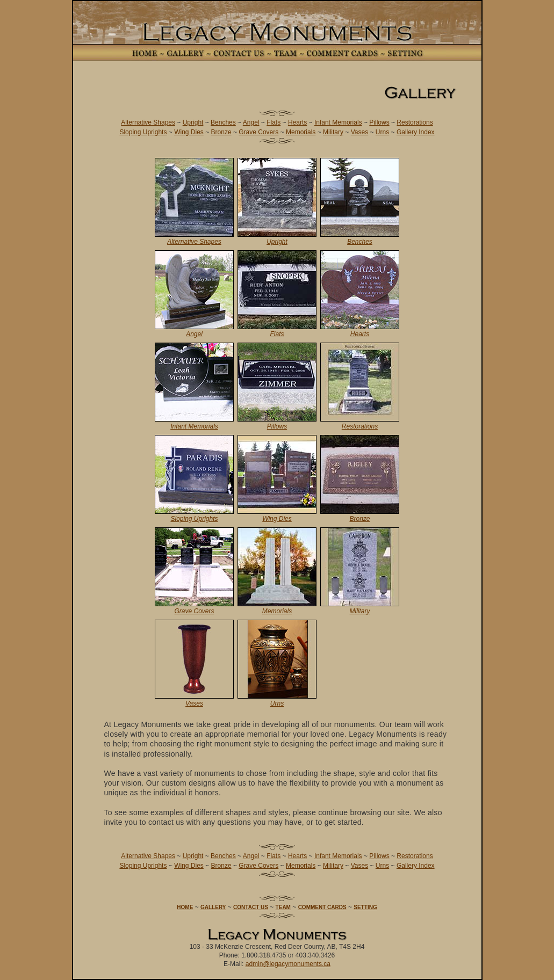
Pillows (379, 122)
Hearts (297, 122)
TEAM (283, 907)
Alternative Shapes (148, 122)
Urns (382, 132)
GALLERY (213, 907)
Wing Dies (189, 132)
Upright (193, 122)
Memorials (301, 132)
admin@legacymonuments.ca (288, 964)
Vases (359, 132)
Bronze (221, 132)
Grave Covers (258, 132)
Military (333, 132)
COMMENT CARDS (322, 907)
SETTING (365, 907)
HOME (185, 907)
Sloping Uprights (143, 132)
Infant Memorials (338, 122)
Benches (223, 122)
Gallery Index (416, 132)
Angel (251, 122)
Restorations (415, 122)
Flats (274, 122)
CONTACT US (251, 907)
